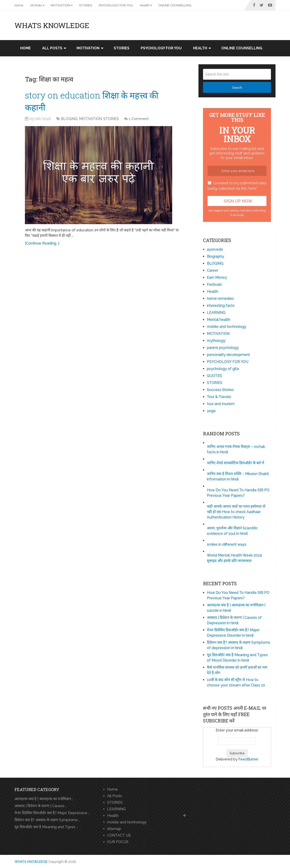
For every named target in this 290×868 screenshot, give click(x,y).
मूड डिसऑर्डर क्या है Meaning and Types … (46, 827)
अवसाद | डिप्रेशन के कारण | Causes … (41, 806)
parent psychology (223, 348)
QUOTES (214, 376)
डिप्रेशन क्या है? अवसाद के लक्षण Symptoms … (47, 820)
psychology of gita (223, 369)
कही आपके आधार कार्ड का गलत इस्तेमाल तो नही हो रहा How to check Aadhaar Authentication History (236, 512)
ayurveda (215, 249)
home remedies (220, 299)
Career (213, 270)
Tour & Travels (219, 397)
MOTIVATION (60, 5)
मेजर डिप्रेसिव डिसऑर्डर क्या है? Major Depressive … (52, 813)
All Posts (36, 5)
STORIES (86, 5)
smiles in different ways (227, 544)
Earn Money (217, 277)
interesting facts (221, 306)
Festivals (214, 284)
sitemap (114, 829)
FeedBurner (248, 759)
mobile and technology (227, 327)
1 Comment (139, 119)
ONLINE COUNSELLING (175, 5)
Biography (215, 256)
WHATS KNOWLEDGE (52, 25)
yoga (211, 411)
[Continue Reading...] (42, 243)
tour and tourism (221, 404)
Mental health (219, 320)
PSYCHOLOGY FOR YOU (116, 5)
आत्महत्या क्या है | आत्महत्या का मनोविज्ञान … (44, 799)
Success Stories (220, 390)
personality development (228, 355)
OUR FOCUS (118, 842)
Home (19, 5)
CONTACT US (119, 835)
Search (237, 88)
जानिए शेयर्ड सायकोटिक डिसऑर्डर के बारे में (236, 463)
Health (145, 5)
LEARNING (216, 313)
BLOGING (69, 119)
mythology (216, 341)
